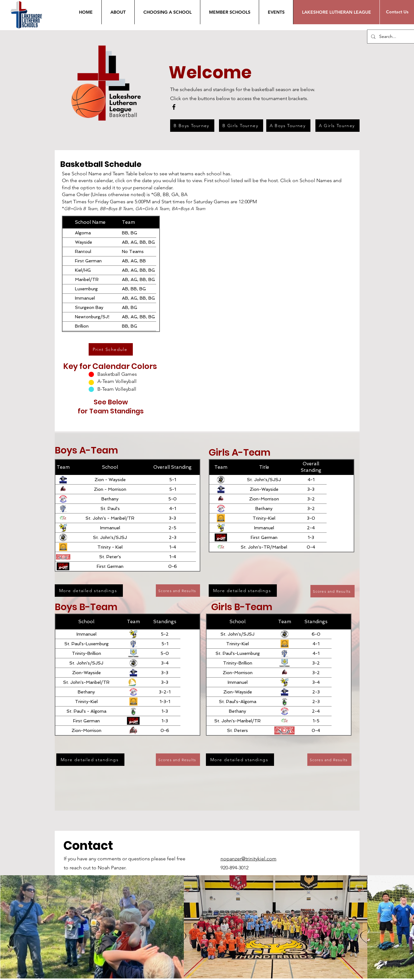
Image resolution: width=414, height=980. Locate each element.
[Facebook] (174, 107)
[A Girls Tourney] (337, 126)
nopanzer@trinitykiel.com (249, 859)
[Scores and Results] (178, 591)
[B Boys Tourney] (192, 126)
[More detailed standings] (89, 591)
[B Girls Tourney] (241, 126)
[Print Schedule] (111, 349)
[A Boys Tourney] (288, 126)
